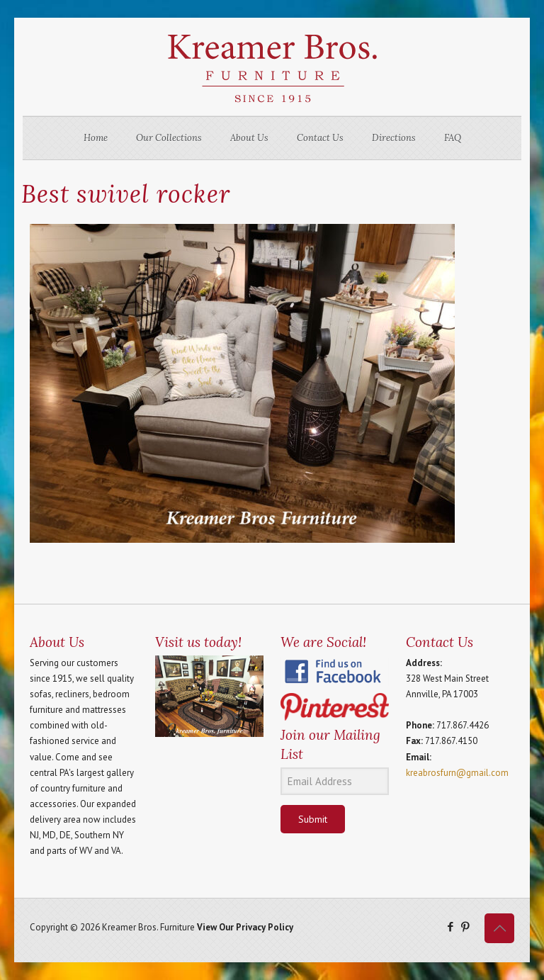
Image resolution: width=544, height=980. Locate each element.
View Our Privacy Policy (245, 927)
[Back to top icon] (499, 928)
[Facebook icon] (450, 927)
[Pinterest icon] (465, 927)
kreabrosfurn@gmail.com (457, 773)
